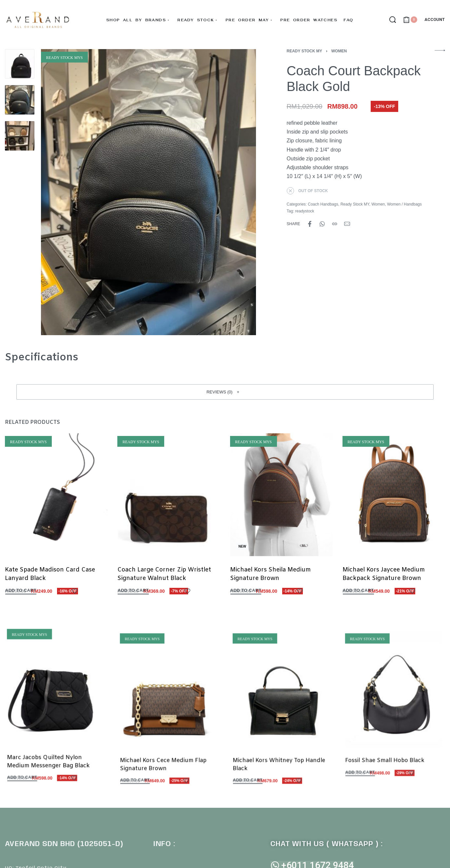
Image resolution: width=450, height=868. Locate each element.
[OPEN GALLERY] (148, 192)
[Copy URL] (335, 224)
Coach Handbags (323, 204)
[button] (225, 392)
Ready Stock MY (304, 51)
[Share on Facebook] (310, 224)
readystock (305, 211)
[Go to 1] (20, 64)
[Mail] (347, 224)
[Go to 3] (20, 136)
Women (339, 51)
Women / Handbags (404, 204)
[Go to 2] (20, 100)
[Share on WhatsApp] (322, 224)
